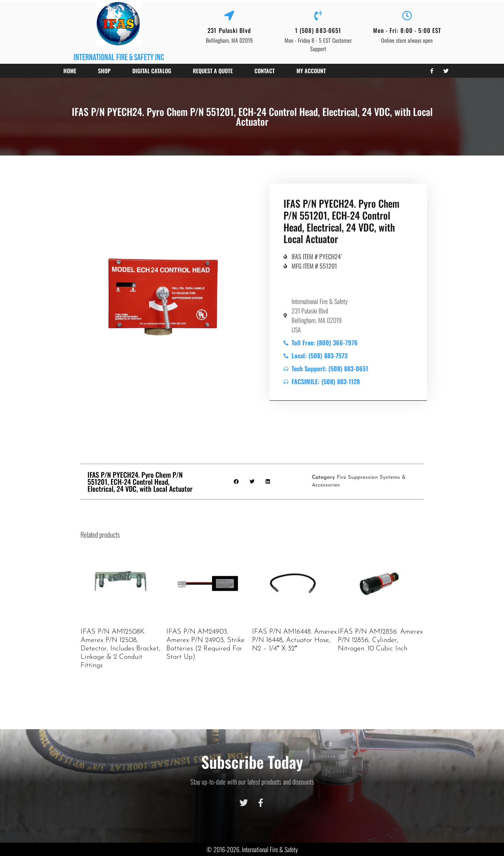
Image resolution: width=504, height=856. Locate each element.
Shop (104, 71)
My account (311, 71)
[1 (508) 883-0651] (318, 16)
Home (70, 71)
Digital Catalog (152, 71)
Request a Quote (213, 71)
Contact (265, 71)
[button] (236, 482)
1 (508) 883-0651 (318, 30)
